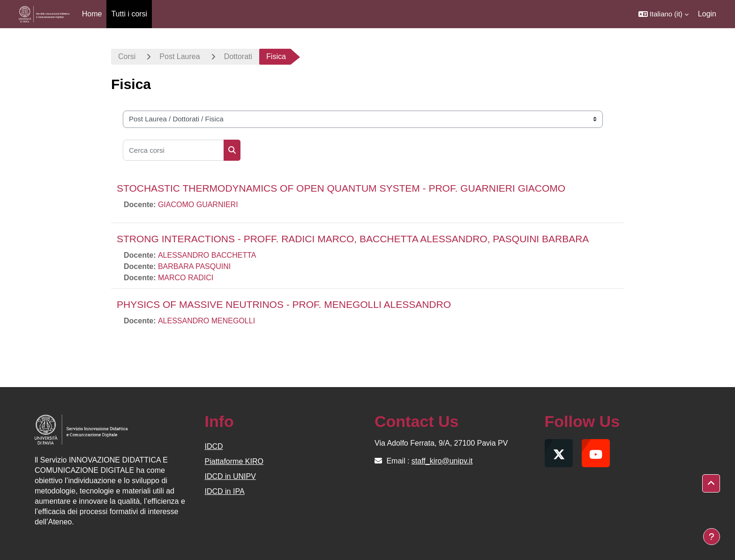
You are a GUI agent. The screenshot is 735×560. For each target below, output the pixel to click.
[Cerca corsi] (173, 150)
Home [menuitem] (92, 14)
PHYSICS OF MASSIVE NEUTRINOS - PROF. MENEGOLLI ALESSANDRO (284, 304)
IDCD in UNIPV (230, 476)
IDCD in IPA (225, 491)
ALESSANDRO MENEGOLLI (206, 321)
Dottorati (238, 56)
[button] (664, 14)
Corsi (127, 56)
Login (707, 14)
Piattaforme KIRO (234, 461)
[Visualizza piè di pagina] (712, 537)
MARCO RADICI (186, 278)
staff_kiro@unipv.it (442, 461)
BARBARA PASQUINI (194, 266)
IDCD (214, 446)
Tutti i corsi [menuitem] (129, 14)
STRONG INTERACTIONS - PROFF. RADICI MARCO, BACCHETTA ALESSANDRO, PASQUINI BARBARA (353, 239)
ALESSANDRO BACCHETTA (207, 255)
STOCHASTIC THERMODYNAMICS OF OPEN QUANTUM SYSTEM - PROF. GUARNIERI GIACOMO (341, 188)
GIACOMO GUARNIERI (198, 205)
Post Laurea (180, 56)
